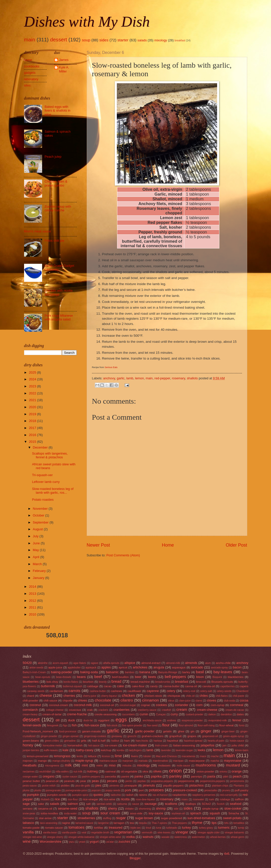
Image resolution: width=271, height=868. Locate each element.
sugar (121, 818)
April (36, 557)
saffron (239, 799)
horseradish (75, 745)
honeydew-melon (52, 746)
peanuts (69, 781)
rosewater (198, 799)
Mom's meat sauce (38, 231)
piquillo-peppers (173, 786)
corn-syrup (217, 705)
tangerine (103, 823)
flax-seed (152, 725)
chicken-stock (153, 696)
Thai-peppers (179, 823)
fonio (242, 725)
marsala (143, 761)
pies (98, 785)
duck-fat (88, 720)
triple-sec (136, 828)
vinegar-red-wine (32, 837)
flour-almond (186, 725)
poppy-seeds (113, 790)
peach (237, 776)
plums (26, 790)
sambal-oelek (104, 804)
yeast (82, 842)
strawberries (86, 818)
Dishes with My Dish (87, 22)
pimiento (114, 786)
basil (200, 672)
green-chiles (52, 741)
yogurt (94, 842)
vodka (130, 837)
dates (240, 714)
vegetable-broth (100, 833)
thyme (197, 822)
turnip (241, 828)
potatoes (156, 790)
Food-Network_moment (38, 731)
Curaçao (161, 714)
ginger (206, 731)
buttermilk (48, 686)
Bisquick (217, 677)
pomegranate (53, 790)
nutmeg (92, 771)
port (141, 790)
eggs (121, 719)
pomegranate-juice (76, 790)
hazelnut (173, 741)
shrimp (161, 808)
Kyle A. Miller (64, 69)
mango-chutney (61, 761)
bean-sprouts (43, 677)
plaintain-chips (220, 786)
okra (145, 771)
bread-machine (140, 682)
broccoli (201, 682)
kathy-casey (85, 750)
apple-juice (55, 667)
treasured (116, 828)
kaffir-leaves (51, 750)
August (38, 529)
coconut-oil (107, 705)
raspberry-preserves (204, 795)
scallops (191, 804)
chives (83, 700)
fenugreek (53, 725)
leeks (202, 750)
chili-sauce (51, 701)
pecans (112, 781)
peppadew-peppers (162, 781)
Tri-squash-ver (42, 475)
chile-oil (190, 696)
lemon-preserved (37, 756)
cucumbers (128, 714)
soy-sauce (156, 813)
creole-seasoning (106, 714)
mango (42, 761)
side (176, 809)
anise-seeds (37, 668)
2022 (33, 393)
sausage (151, 804)
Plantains (239, 786)
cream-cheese (207, 710)
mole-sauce (183, 766)
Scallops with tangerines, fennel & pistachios (50, 455)
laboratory (31, 79)
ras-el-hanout (160, 795)
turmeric (224, 828)
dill (58, 720)
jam (224, 746)
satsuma (122, 804)
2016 (33, 435)
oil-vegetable (129, 771)
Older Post (236, 545)
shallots (192, 378)
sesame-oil (45, 809)
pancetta (110, 776)
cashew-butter (98, 691)
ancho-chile (223, 663)
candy (154, 686)
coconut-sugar (128, 705)
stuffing (107, 818)
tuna (159, 828)
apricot (123, 667)
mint (85, 765)
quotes (98, 795)
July (36, 536)
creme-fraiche (77, 714)
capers (244, 686)
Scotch (220, 804)
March (38, 564)
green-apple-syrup (234, 736)
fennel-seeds (32, 725)
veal (84, 833)
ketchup (106, 750)
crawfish (166, 710)
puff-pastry (242, 790)
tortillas (99, 828)
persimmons (237, 781)
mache (215, 756)
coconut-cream (59, 705)
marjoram (128, 761)
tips (214, 823)
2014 (33, 587)
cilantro (127, 700)
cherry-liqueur (109, 696)
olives (157, 771)
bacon (237, 667)
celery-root (189, 691)
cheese (46, 695)
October (39, 515)
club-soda (230, 701)
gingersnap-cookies (95, 736)
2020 (33, 407)
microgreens (52, 766)
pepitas (142, 781)
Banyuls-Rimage (168, 672)
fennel (237, 720)
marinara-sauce (108, 761)
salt (88, 804)
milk (68, 765)
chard (30, 696)
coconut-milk (83, 705)
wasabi (165, 837)
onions (223, 772)
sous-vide (136, 813)
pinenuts (149, 785)
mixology (161, 40)
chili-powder (31, 701)
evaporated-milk (217, 720)
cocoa (244, 700)
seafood (236, 804)
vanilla (28, 832)
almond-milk (173, 663)
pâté (225, 777)
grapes (192, 736)
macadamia (188, 756)
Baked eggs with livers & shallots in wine (58, 111)
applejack (91, 668)
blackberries (236, 677)
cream (182, 709)
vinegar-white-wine (110, 837)
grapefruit (175, 736)
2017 (33, 428)
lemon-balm (242, 750)
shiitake (129, 809)
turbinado (172, 828)
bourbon (88, 682)
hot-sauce (94, 746)
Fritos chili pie (55, 241)
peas (95, 781)
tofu (227, 823)
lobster (147, 756)
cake (120, 686)
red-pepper (162, 378)
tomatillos (239, 823)
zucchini (124, 842)
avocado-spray (220, 668)
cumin (144, 714)
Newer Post (98, 545)
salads (142, 40)
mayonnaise (233, 761)
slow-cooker (233, 808)
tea (132, 823)
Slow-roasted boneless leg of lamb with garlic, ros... (53, 491)
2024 (33, 379)
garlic (121, 378)
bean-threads (64, 677)
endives (172, 720)
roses (185, 799)
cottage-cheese (55, 710)
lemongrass (62, 756)
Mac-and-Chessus (166, 756)
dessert (59, 39)
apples (106, 667)
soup (86, 40)
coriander (182, 705)
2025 (33, 372)
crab (90, 710)
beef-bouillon (120, 677)
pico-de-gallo (83, 786)
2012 (33, 601)
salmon (73, 804)
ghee (181, 731)
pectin (129, 781)
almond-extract (151, 663)
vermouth (147, 833)
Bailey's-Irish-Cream (34, 672)
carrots (74, 691)
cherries (69, 696)
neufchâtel (45, 772)
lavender (166, 750)
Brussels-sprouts (222, 682)
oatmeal (110, 771)
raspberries (180, 795)
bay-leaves (223, 672)
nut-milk (78, 772)
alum (208, 663)
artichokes (140, 667)
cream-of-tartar (52, 714)
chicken (128, 695)
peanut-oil (52, 781)
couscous (75, 710)
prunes (226, 790)
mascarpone (197, 761)
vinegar (182, 832)
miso (112, 765)
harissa (158, 741)
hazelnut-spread (193, 741)
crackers (103, 710)
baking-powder (61, 672)
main (30, 39)
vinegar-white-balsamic (81, 837)
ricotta (125, 799)
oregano (49, 776)
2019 (33, 414)
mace (203, 756)
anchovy (109, 378)
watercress (181, 837)
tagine (66, 823)
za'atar (110, 842)
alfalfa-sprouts (111, 663)
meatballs (30, 765)
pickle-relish (49, 786)
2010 (33, 614)
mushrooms (206, 765)
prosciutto (211, 790)
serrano (28, 809)
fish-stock (112, 725)
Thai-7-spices (159, 823)
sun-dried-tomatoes (201, 818)
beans (81, 677)
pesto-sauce (30, 786)
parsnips (197, 776)
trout (149, 828)
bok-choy (52, 682)
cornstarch (30, 710)
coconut (35, 705)
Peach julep (53, 157)
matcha (215, 761)
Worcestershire (50, 842)
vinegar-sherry (55, 837)
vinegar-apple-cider (209, 833)
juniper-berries (31, 750)
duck (72, 720)
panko (139, 776)
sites (27, 85)
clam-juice (185, 701)
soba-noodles (49, 813)
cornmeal (237, 705)
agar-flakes (80, 663)
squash (215, 813)
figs (65, 725)
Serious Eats (111, 367)
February (40, 571)
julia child (238, 745)
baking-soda (89, 672)
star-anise (45, 818)
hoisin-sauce (237, 741)
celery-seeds (224, 691)
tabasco (28, 823)
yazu (72, 842)
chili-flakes (222, 696)
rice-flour (73, 799)
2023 (33, 386)
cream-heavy (30, 714)
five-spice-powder (132, 725)
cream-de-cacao (235, 710)
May (36, 550)
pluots (37, 790)
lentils (80, 756)
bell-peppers (175, 677)
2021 (33, 400)
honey (28, 745)
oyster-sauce (70, 777)
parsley (175, 776)
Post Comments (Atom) (123, 555)
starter (123, 40)
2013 (33, 594)
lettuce (92, 756)
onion (175, 771)
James (64, 60)
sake (41, 804)
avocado (197, 667)
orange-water (30, 777)
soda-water (70, 813)
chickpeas (174, 696)
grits (84, 741)
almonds (191, 663)
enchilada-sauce (152, 720)
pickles (65, 786)
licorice (106, 756)
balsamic (112, 672)
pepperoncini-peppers (213, 781)
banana (145, 672)
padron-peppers (91, 777)
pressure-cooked (185, 790)
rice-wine (109, 799)
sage (26, 804)
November (41, 509)
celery (171, 691)
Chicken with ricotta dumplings (59, 292)
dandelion (226, 714)
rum (212, 799)
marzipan (178, 761)
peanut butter (31, 781)
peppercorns (186, 781)
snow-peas (29, 813)
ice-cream (111, 745)
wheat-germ (237, 837)
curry (174, 714)
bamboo (129, 672)
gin (192, 731)
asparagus (179, 667)
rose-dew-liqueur (146, 799)
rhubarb (45, 799)
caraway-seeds (36, 691)
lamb (130, 378)
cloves (211, 700)
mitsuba (127, 766)
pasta (211, 776)
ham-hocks (142, 741)
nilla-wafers (62, 772)
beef (98, 677)
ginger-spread (70, 736)
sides (104, 40)
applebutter (74, 668)
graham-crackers (153, 736)
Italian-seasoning (184, 745)
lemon (140, 378)
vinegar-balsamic (234, 833)
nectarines (29, 772)
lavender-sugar (184, 750)
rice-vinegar (91, 799)
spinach (196, 813)
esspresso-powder (192, 720)
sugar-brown (144, 818)
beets (152, 677)
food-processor (68, 731)
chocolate (103, 700)
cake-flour (138, 686)
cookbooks (32, 66)
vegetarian (123, 832)
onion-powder (205, 771)
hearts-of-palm (216, 741)
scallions (171, 804)
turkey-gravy (206, 828)
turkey (186, 828)
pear (83, 781)
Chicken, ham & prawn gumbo (56, 183)
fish (74, 725)
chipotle (67, 701)
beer (138, 677)
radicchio (116, 795)
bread (116, 681)
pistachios (196, 785)
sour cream (110, 813)
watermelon (198, 837)
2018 (33, 421)
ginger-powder (49, 736)
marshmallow (160, 761)
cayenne (153, 691)
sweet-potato (232, 818)
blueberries (31, 682)
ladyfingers (135, 750)
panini (125, 776)
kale (66, 750)
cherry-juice (90, 696)
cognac (146, 705)
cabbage (93, 686)
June (37, 543)
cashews (116, 691)
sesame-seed (68, 808)
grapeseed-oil (210, 736)
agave (95, 663)
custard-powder (194, 714)
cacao (108, 686)
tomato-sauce (54, 828)
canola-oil (209, 686)
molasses (164, 765)
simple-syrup (210, 809)
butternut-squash (73, 686)
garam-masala (91, 731)
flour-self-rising (206, 725)
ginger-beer (228, 731)
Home (168, 545)
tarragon (119, 823)
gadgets (30, 73)
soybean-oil (178, 813)
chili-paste (238, 696)
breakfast (180, 40)
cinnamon (151, 700)
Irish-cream (162, 746)
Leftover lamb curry (46, 482)
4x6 (227, 854)
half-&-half (99, 741)
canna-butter (171, 686)
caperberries (228, 686)
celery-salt (206, 691)
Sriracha (234, 813)
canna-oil (191, 686)
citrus (171, 701)
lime (118, 756)
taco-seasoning (49, 823)
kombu (120, 750)
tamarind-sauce (84, 823)
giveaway (117, 736)
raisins (143, 795)
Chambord (242, 691)
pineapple (131, 786)
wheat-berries (218, 837)
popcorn (96, 790)
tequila (143, 823)
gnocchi (132, 736)
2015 (33, 442)
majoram (28, 761)
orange (237, 771)
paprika (156, 776)
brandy (103, 682)
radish (130, 795)
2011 (33, 607)
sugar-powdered (171, 818)
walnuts (148, 837)
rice (57, 799)
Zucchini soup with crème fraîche (58, 208)
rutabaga (225, 799)
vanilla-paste (69, 833)
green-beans (31, 741)
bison (200, 677)
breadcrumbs (163, 682)
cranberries (121, 710)
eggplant (104, 720)
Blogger (135, 858)
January (39, 578)
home (28, 60)
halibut (115, 741)
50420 (27, 663)
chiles (204, 696)
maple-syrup (84, 761)
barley (186, 672)
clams (199, 701)
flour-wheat (227, 725)
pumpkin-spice (80, 795)
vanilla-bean (50, 833)
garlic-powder (145, 731)
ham (127, 741)
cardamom (56, 691)
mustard (233, 765)
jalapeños (207, 745)
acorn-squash (60, 663)
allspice (130, 663)
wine (27, 841)
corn (199, 705)
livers (134, 756)
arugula (159, 667)
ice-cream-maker (135, 745)
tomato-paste (31, 828)
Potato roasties (43, 500)
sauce (135, 804)
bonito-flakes (71, 682)
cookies (161, 705)
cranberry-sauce (147, 710)
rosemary (179, 378)
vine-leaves (164, 833)
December (41, 447)
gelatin (167, 731)
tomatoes (76, 827)
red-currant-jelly (229, 795)
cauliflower (134, 691)
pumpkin (33, 795)
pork (128, 790)
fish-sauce (92, 725)
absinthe (43, 663)
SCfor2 (206, 804)
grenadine (70, 741)
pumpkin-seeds (57, 795)
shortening (145, 809)
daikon (212, 714)
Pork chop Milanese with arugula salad (59, 317)
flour (166, 725)
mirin (99, 765)
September (41, 522)
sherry (113, 808)
